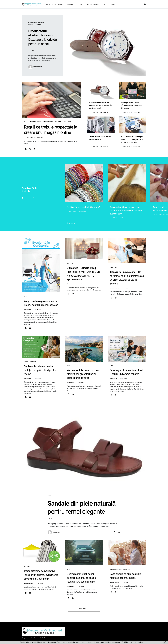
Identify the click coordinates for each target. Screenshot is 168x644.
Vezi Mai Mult (127, 642)
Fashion (41, 23)
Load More (83, 609)
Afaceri (27, 566)
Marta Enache (28, 309)
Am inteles (139, 642)
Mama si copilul (30, 362)
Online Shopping (34, 24)
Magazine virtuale (50, 122)
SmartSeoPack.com (42, 638)
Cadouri (70, 263)
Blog (26, 122)
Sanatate (127, 569)
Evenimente (33, 23)
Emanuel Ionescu (38, 67)
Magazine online (35, 122)
